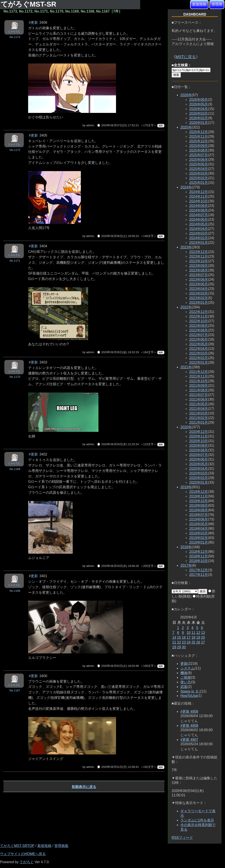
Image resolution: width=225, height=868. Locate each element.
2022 (186, 307)
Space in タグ (191, 691)
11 (193, 633)
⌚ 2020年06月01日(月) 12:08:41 (118, 767)
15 (179, 637)
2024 (186, 187)
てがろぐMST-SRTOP (17, 846)
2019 (186, 487)
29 (179, 647)
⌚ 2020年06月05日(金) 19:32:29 (118, 352)
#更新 (33, 23)
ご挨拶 (186, 677)
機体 (184, 673)
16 (184, 637)
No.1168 (15, 591)
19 (198, 637)
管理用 (217, 4)
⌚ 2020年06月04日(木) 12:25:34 (118, 444)
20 (203, 637)
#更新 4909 (189, 712)
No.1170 (15, 377)
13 (203, 633)
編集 (161, 126)
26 (198, 642)
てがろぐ (27, 862)
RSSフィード (182, 838)
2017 (186, 565)
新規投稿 (199, 4)
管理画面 (61, 846)
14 (174, 637)
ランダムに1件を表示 (197, 820)
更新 (184, 664)
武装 (184, 687)
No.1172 (15, 150)
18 (193, 637)
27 (203, 642)
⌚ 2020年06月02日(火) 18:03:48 (118, 666)
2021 (186, 367)
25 (193, 642)
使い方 (186, 682)
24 (189, 642)
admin (90, 125)
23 (184, 642)
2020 (186, 427)
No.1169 (15, 469)
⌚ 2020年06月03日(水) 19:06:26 (118, 566)
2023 (186, 247)
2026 (186, 95)
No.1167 (15, 690)
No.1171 (15, 261)
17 (189, 637)
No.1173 (15, 37)
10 (189, 633)
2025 (186, 127)
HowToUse (189, 696)
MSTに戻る (186, 57)
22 (179, 642)
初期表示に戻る (84, 787)
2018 (186, 547)
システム (187, 668)
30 (184, 647)
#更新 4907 (189, 740)
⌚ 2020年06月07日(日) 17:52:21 (118, 125)
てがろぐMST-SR (29, 4)
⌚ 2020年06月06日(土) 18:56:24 (118, 236)
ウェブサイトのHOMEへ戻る (23, 854)
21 (174, 642)
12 (198, 633)
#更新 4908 (189, 726)
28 (174, 647)
